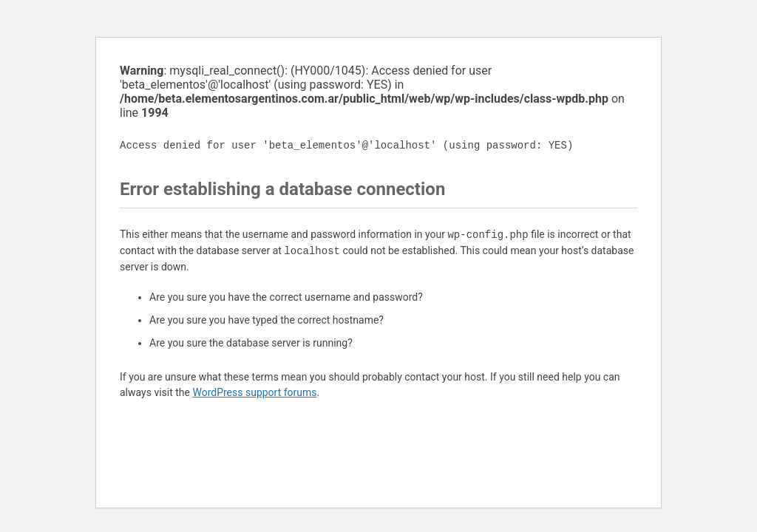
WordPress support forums (254, 392)
